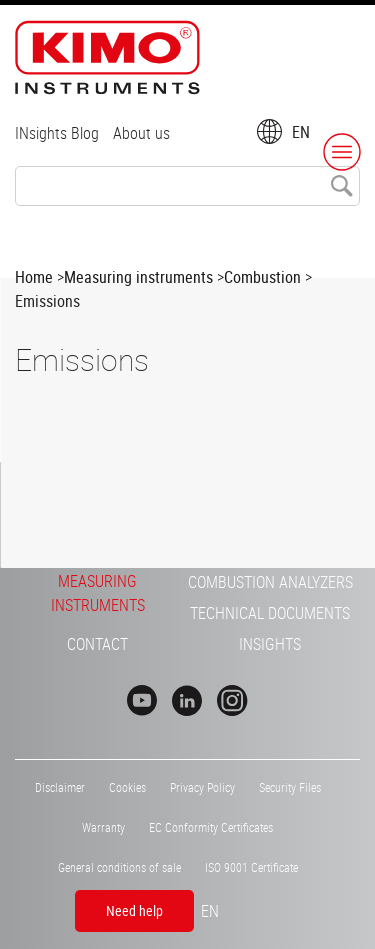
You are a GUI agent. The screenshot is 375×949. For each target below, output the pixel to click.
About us (141, 133)
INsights (270, 644)
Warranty (103, 827)
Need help (134, 910)
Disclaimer (60, 787)
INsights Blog (57, 133)
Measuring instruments (138, 277)
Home (34, 277)
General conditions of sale (119, 867)
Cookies (127, 787)
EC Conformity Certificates (211, 827)
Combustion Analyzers (270, 582)
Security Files (290, 787)
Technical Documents (270, 613)
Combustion (262, 277)
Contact (97, 644)
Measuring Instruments (98, 593)
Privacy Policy (202, 787)
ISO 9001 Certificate (251, 867)
